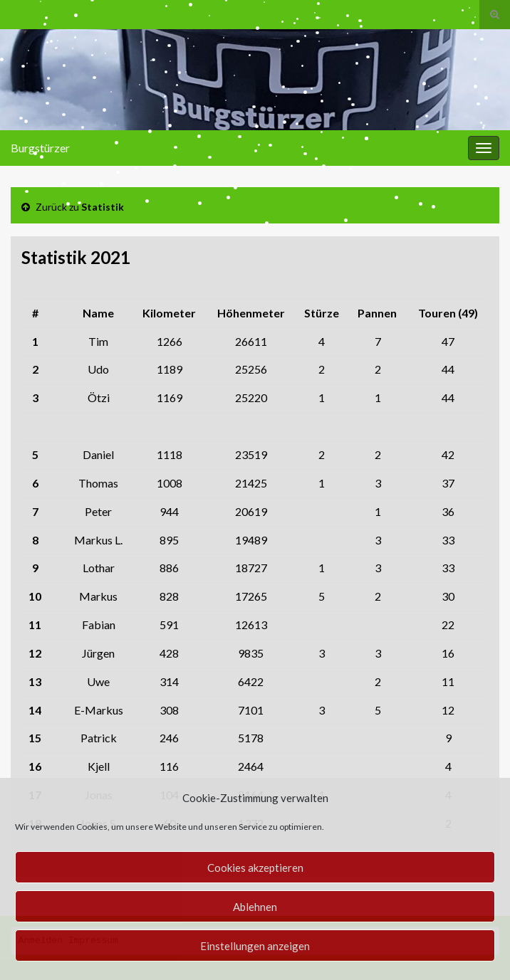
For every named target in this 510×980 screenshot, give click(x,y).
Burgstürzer (40, 148)
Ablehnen (255, 907)
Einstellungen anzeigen (255, 946)
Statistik (103, 207)
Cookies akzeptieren (255, 868)
